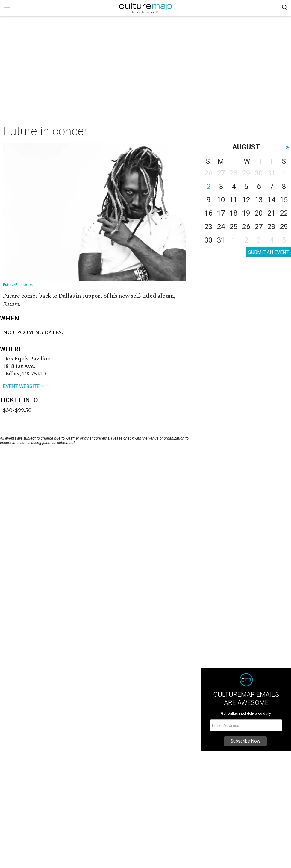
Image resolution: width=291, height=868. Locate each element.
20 (259, 213)
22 (284, 213)
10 (221, 200)
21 (271, 213)
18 (234, 213)
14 (271, 200)
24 (221, 227)
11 (234, 200)
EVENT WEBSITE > (23, 386)
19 (246, 213)
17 (221, 213)
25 (234, 227)
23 (208, 227)
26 (246, 227)
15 (284, 200)
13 (259, 200)
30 (208, 240)
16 (208, 213)
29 (284, 227)
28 (271, 227)
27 (259, 227)
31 (221, 240)
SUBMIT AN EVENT (268, 252)
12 (246, 200)
